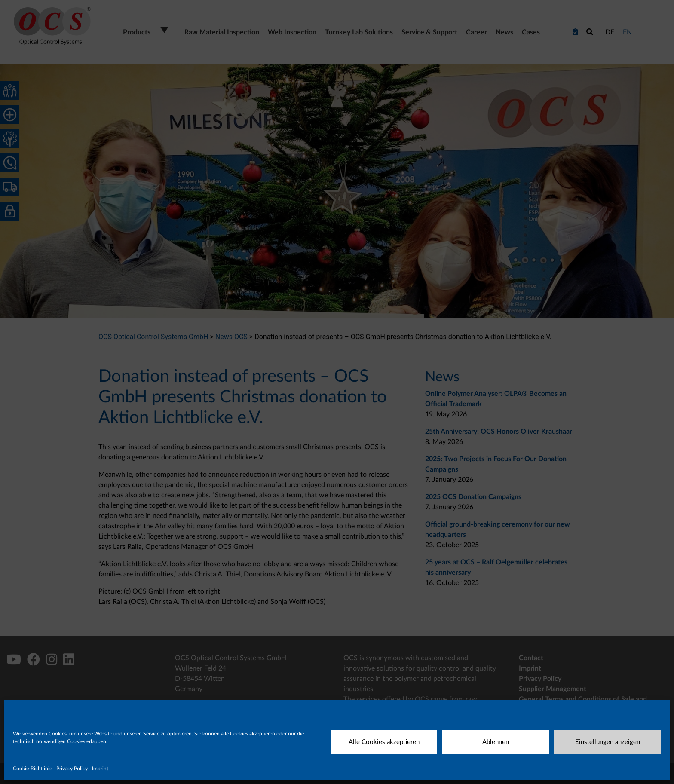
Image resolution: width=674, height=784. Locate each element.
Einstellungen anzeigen (608, 742)
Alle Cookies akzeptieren (384, 742)
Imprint (100, 769)
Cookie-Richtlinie (32, 769)
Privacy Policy (72, 769)
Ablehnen (496, 742)
